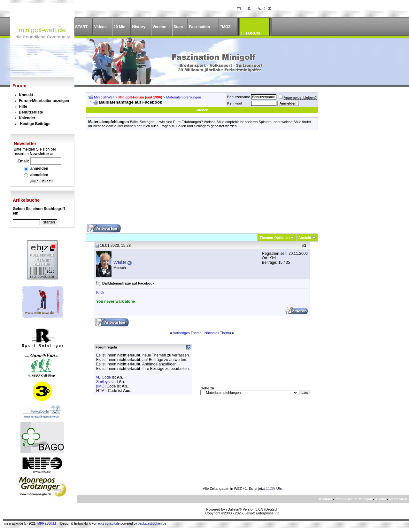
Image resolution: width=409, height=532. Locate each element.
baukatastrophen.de (152, 524)
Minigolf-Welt (104, 97)
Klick (100, 293)
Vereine (159, 27)
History (139, 27)
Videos (100, 27)
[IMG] (101, 386)
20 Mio (119, 27)
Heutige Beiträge (35, 124)
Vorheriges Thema (187, 333)
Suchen (202, 110)
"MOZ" (226, 27)
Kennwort (235, 103)
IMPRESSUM (46, 524)
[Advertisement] (202, 179)
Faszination (199, 27)
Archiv (381, 499)
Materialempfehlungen (184, 97)
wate (120, 262)
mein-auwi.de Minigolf (354, 499)
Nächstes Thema (218, 333)
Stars (178, 27)
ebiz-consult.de (109, 524)
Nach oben (398, 499)
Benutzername (239, 97)
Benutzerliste (31, 112)
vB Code (104, 377)
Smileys (103, 382)
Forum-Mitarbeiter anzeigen (44, 101)
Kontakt (26, 95)
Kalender (27, 118)
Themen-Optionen (274, 238)
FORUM (253, 33)
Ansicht (305, 238)
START (81, 27)
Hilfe (23, 106)
